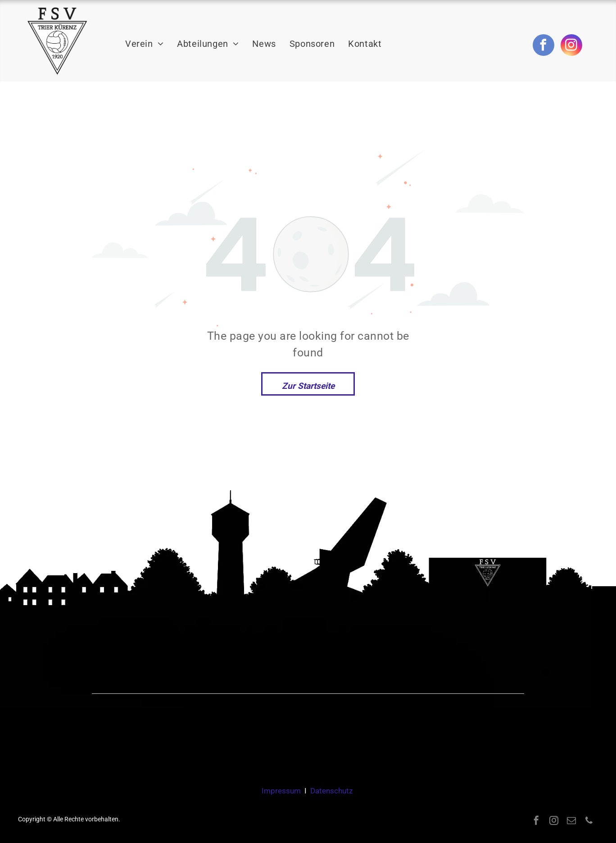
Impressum (281, 791)
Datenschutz (331, 791)
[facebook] (544, 46)
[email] (571, 822)
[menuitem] (144, 44)
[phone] (589, 822)
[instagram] (571, 46)
